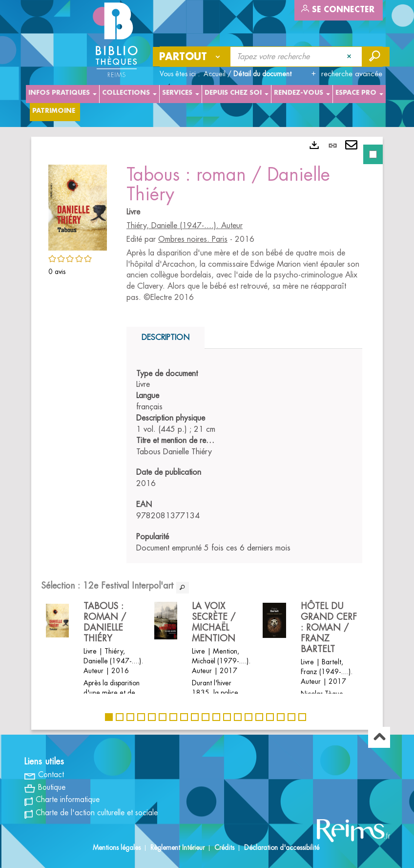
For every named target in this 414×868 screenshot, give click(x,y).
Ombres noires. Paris (193, 239)
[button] (78, 206)
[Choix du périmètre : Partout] (192, 57)
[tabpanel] (207, 433)
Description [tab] (166, 338)
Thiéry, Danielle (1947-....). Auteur (185, 226)
